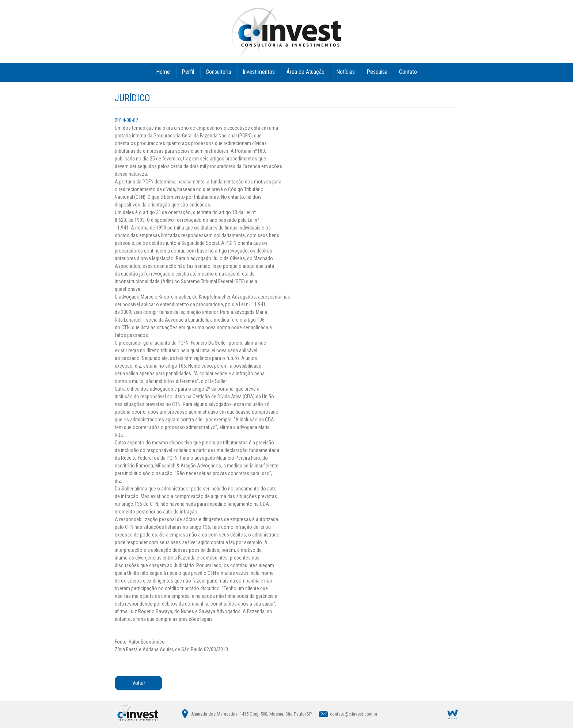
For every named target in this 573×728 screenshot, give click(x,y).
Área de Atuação (306, 72)
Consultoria (218, 72)
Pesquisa (377, 72)
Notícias (346, 72)
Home (163, 72)
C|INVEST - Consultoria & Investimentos (286, 33)
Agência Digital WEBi (453, 714)
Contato (408, 72)
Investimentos (259, 72)
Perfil (188, 72)
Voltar (139, 683)
